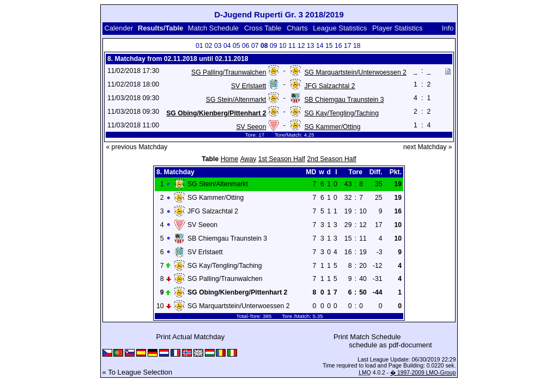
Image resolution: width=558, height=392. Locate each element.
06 (246, 46)
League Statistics (340, 28)
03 (218, 46)
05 (236, 46)
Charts (297, 28)
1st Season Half (282, 159)
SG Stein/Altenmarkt (236, 100)
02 (209, 46)
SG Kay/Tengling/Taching (341, 113)
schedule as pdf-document (390, 345)
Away (248, 159)
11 (292, 46)
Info (448, 28)
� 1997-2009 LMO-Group (423, 373)
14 (320, 46)
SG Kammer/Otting (332, 127)
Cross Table (263, 28)
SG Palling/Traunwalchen (229, 72)
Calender (119, 28)
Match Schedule (213, 28)
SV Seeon (251, 127)
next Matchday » (428, 147)
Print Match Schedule (367, 337)
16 (338, 46)
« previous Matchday (137, 147)
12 (301, 46)
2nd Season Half (331, 159)
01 (199, 46)
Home (230, 159)
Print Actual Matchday (190, 337)
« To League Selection (137, 372)
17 (348, 46)
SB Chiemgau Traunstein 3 (344, 100)
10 (283, 46)
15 (329, 46)
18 (357, 46)
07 (255, 46)
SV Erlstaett (249, 86)
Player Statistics (397, 28)
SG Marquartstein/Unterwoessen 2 (355, 72)
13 (311, 46)
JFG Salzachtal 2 (329, 86)
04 (227, 46)
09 (274, 46)
